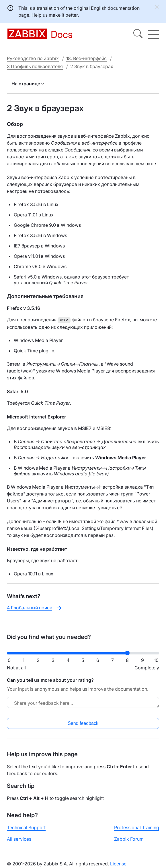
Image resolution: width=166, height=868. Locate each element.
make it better (63, 15)
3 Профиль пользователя (35, 66)
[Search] (138, 34)
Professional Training (137, 827)
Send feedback (83, 723)
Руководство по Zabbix (33, 58)
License (118, 863)
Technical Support (26, 827)
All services (19, 838)
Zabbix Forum (129, 838)
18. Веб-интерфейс (86, 58)
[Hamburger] (154, 34)
